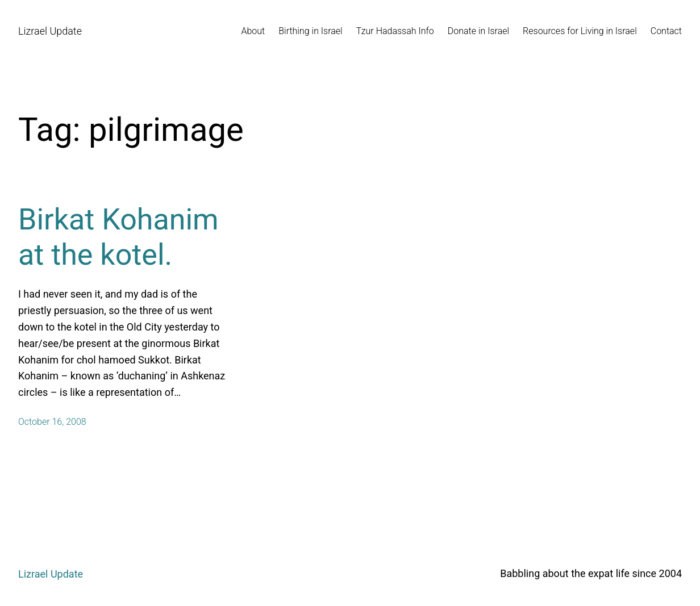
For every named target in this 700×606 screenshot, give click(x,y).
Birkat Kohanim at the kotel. (118, 237)
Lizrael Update (50, 31)
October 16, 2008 (52, 422)
